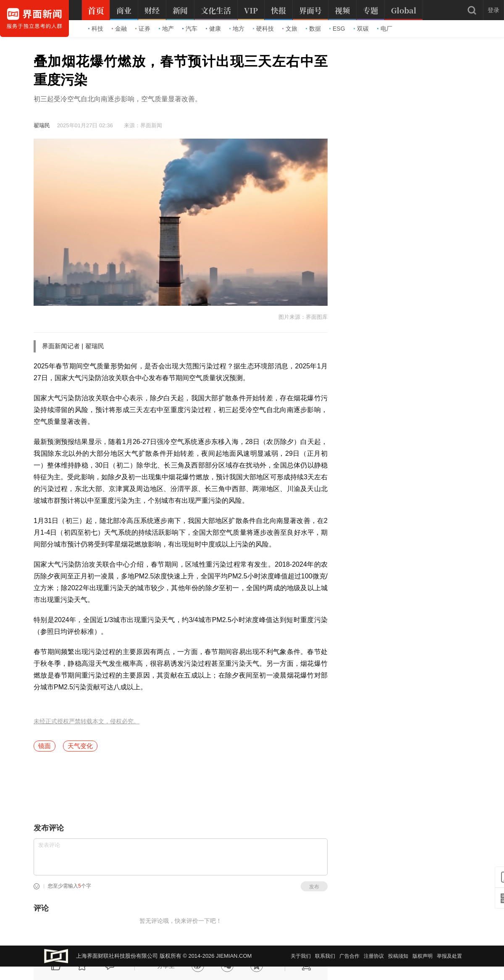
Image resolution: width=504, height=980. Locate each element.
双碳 (361, 29)
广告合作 (349, 956)
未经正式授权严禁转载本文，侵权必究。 (87, 721)
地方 (237, 29)
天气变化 (80, 746)
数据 (313, 29)
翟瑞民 (42, 125)
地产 (166, 29)
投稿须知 (398, 956)
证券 (143, 29)
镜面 (45, 746)
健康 (213, 29)
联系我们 (325, 956)
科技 (96, 29)
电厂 (385, 29)
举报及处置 (449, 956)
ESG (337, 29)
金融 (119, 29)
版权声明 (423, 956)
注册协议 (374, 956)
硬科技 (263, 29)
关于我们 (301, 956)
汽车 (190, 29)
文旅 (290, 29)
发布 (314, 887)
